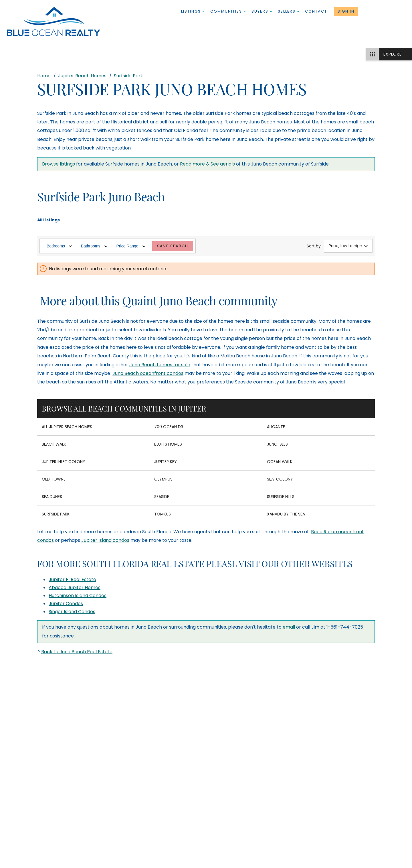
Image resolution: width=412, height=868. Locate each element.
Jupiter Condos (66, 604)
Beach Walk (54, 444)
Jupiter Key (166, 462)
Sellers (289, 11)
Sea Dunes (52, 497)
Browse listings (59, 164)
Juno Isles (277, 444)
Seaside (162, 497)
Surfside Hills (281, 497)
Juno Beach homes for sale (160, 365)
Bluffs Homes (168, 444)
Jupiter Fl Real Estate (72, 579)
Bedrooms (59, 246)
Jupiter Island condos (105, 540)
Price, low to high (348, 246)
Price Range (131, 246)
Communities (228, 11)
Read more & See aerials (208, 164)
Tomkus (163, 514)
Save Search (173, 246)
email (289, 627)
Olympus (163, 479)
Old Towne (54, 479)
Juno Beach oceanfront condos (148, 373)
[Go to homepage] (59, 21)
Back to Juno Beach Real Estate (77, 652)
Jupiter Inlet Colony (64, 462)
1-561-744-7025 (385, 11)
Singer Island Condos (72, 612)
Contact (316, 11)
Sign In (346, 11)
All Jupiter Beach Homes (67, 427)
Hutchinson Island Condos (78, 596)
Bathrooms (94, 246)
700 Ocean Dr (169, 427)
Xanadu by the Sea (286, 514)
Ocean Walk (280, 462)
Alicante (276, 427)
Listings (193, 11)
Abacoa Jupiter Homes (75, 587)
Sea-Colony (280, 479)
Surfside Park (56, 514)
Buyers (262, 11)
